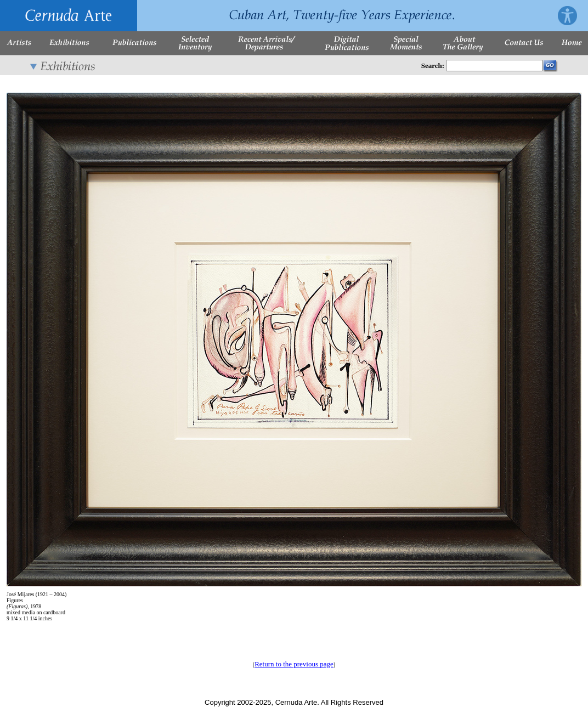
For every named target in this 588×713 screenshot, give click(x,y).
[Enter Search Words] (494, 66)
